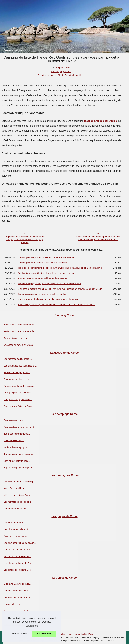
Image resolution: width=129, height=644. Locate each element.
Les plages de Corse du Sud (18, 563)
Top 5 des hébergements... (17, 434)
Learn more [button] (32, 626)
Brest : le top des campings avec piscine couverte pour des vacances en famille (57, 305)
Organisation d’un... (13, 604)
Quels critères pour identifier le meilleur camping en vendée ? (48, 273)
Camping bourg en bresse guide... (20, 427)
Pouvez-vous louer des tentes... (19, 386)
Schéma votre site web (70, 634)
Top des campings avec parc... (19, 454)
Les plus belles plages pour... (18, 550)
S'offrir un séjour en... (14, 523)
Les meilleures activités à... (17, 591)
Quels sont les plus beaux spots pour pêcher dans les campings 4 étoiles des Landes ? (98, 238)
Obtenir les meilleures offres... (18, 379)
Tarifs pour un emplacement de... (20, 325)
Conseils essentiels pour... (17, 536)
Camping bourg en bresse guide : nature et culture (42, 263)
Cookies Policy (87, 634)
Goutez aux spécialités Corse (18, 406)
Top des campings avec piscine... (20, 468)
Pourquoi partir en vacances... (18, 393)
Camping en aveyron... (15, 420)
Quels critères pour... (14, 440)
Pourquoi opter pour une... (17, 338)
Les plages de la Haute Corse (18, 570)
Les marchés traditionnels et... (18, 359)
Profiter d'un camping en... (17, 447)
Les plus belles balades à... (17, 529)
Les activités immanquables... (18, 597)
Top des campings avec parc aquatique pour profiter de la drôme (49, 284)
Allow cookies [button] (44, 634)
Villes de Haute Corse (14, 625)
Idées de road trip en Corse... (18, 495)
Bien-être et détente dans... (17, 461)
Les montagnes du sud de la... (19, 502)
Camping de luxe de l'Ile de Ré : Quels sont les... (61, 75)
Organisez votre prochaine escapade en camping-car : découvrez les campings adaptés (24, 240)
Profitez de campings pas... (17, 372)
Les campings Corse (61, 72)
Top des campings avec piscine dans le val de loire (43, 294)
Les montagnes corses (15, 509)
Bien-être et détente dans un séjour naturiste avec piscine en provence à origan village (60, 289)
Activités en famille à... (15, 488)
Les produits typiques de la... (18, 400)
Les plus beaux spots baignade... (20, 543)
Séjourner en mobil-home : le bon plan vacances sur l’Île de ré (48, 299)
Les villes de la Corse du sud (18, 618)
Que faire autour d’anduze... (17, 584)
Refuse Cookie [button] (19, 634)
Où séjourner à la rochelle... (17, 611)
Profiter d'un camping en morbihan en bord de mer (42, 278)
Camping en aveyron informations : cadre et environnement (47, 257)
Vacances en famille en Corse (18, 345)
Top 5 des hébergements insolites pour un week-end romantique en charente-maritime (60, 268)
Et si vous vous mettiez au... (17, 556)
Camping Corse (62, 68)
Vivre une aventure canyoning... (19, 482)
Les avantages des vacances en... (20, 366)
